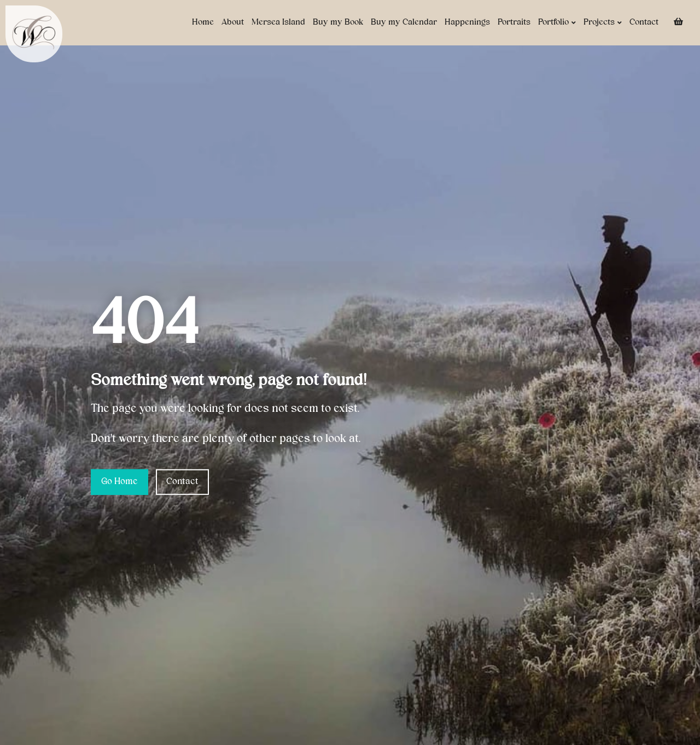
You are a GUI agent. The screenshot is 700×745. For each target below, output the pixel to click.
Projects (603, 23)
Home (203, 22)
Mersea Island (278, 22)
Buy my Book (338, 22)
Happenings (467, 22)
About (233, 22)
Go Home (119, 482)
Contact (644, 22)
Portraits (514, 22)
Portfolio (557, 23)
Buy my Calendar (404, 22)
